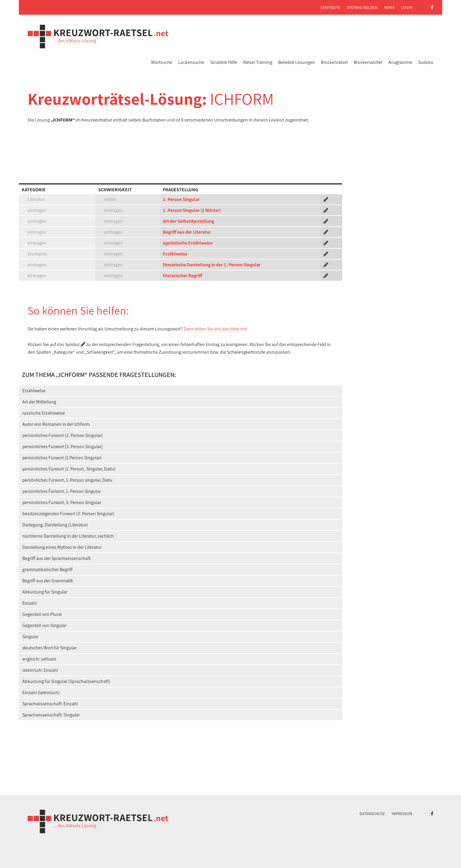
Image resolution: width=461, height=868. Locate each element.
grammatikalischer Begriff (47, 569)
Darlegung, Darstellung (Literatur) (55, 525)
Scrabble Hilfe (224, 62)
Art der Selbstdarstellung (188, 221)
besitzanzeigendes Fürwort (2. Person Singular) (68, 514)
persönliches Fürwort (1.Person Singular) (62, 458)
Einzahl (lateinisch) (41, 692)
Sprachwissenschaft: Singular (51, 715)
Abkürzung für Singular (45, 592)
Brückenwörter (368, 62)
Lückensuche (191, 62)
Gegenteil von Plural (42, 614)
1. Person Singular (181, 199)
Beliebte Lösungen (297, 62)
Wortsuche (162, 62)
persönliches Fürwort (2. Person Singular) (63, 435)
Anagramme (400, 62)
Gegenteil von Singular (44, 625)
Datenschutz (372, 814)
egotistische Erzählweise (188, 243)
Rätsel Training (258, 62)
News (389, 7)
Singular (30, 637)
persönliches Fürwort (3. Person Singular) (63, 447)
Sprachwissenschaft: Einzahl (50, 704)
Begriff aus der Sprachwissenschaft (56, 558)
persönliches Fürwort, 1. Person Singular (62, 491)
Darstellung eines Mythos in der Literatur (62, 547)
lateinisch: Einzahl (40, 670)
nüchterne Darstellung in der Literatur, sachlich (68, 536)
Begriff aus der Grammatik (48, 581)
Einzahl (30, 603)
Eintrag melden (362, 7)
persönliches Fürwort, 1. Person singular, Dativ (67, 480)
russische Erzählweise (44, 413)
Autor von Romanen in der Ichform (56, 424)
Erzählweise (175, 254)
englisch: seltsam (39, 659)
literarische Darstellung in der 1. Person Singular (212, 265)
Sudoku (426, 62)
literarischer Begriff (182, 276)
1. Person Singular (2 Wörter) (192, 210)
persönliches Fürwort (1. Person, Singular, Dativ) (69, 469)
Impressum (402, 814)
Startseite (330, 7)
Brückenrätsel (334, 62)
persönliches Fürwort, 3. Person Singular (62, 502)
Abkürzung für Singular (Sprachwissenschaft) (66, 681)
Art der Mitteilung (39, 402)
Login (407, 7)
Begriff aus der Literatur (187, 232)
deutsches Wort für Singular (49, 648)
